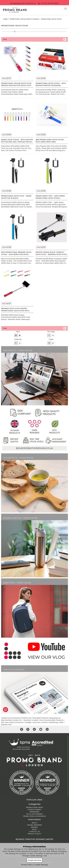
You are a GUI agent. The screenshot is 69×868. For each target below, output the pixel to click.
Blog (34, 829)
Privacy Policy (34, 834)
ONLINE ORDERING (34, 825)
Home (5, 19)
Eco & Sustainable (34, 814)
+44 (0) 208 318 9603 (48, 3)
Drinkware (35, 812)
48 (53, 335)
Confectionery (34, 810)
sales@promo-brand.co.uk (23, 3)
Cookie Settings (41, 865)
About (35, 823)
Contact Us (34, 832)
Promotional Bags (34, 807)
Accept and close (34, 860)
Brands (34, 827)
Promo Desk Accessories (35, 816)
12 (49, 335)
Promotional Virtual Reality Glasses (24, 19)
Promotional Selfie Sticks (51, 19)
